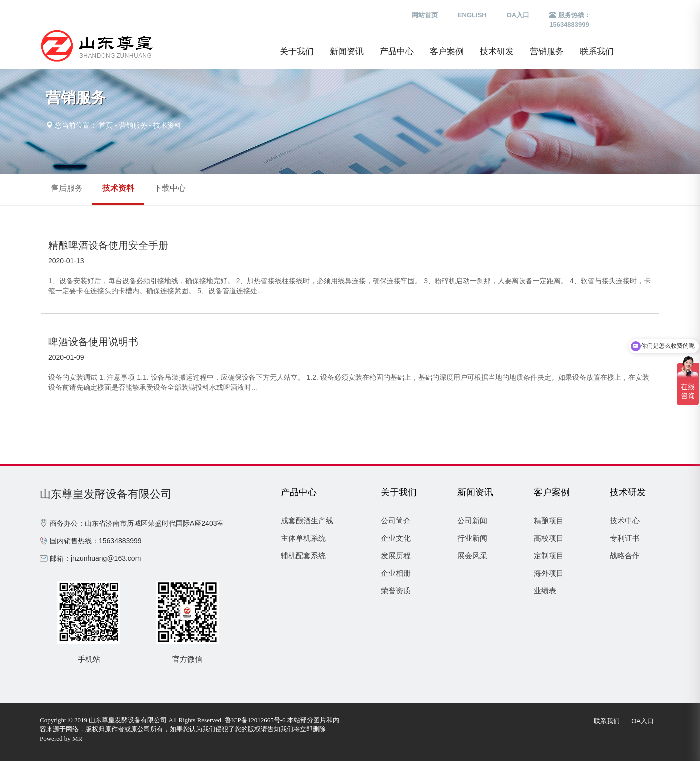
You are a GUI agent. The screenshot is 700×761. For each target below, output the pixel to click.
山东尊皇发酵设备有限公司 (106, 494)
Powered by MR (61, 739)
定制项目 (549, 556)
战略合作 (625, 556)
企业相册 (396, 573)
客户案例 (447, 51)
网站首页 (425, 15)
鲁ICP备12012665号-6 (255, 720)
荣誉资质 (396, 591)
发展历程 (396, 556)
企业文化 (396, 538)
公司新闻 (472, 521)
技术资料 (167, 125)
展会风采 (472, 556)
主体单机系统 (303, 538)
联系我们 (597, 51)
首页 (106, 125)
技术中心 (625, 521)
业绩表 (545, 591)
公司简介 (396, 521)
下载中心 (170, 188)
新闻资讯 (347, 51)
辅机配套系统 (303, 556)
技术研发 (497, 51)
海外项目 (549, 573)
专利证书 (625, 538)
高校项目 (549, 538)
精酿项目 (549, 521)
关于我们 (297, 51)
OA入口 (518, 15)
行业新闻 (472, 538)
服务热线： (570, 20)
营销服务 (547, 51)
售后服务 (67, 188)
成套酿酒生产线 (307, 521)
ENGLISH (472, 15)
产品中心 (397, 51)
